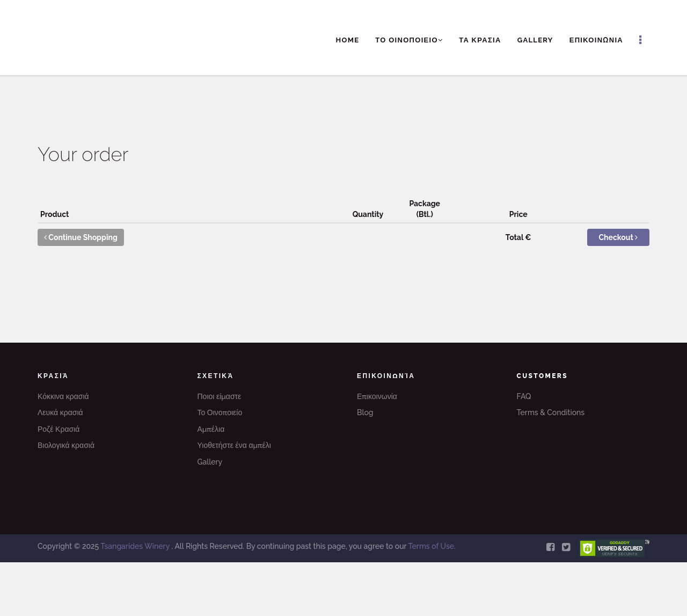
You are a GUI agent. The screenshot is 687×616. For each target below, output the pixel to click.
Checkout (619, 237)
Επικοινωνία (377, 396)
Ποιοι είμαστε (220, 396)
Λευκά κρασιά (60, 412)
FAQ (524, 396)
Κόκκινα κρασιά (63, 396)
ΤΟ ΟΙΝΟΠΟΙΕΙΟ (409, 40)
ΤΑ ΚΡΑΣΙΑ (480, 40)
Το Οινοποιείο (220, 412)
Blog (365, 412)
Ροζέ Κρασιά (59, 429)
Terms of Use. (432, 546)
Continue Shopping (81, 237)
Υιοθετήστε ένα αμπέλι (234, 445)
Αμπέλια (211, 429)
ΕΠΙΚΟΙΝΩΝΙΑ (596, 40)
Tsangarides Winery (136, 546)
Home (348, 40)
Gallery (535, 40)
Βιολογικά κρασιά (66, 445)
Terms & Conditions (551, 412)
